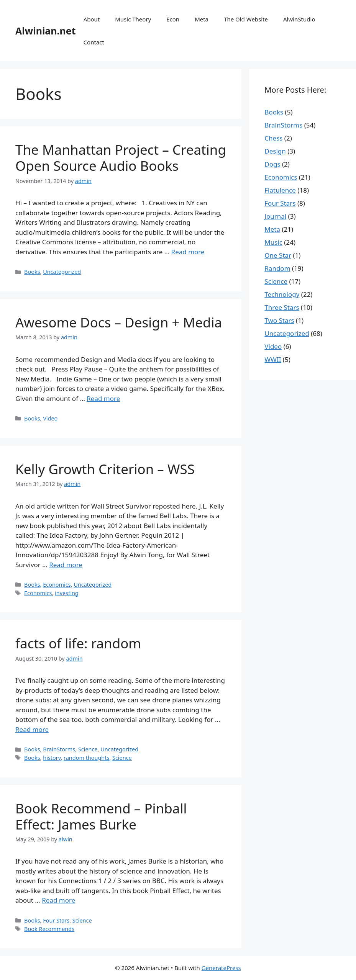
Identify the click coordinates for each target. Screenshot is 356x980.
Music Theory (133, 19)
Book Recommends (49, 929)
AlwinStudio (299, 19)
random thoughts (86, 758)
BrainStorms (59, 749)
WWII (273, 359)
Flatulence (280, 190)
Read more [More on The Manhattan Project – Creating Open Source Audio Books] (188, 252)
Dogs (272, 164)
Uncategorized (62, 272)
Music (273, 242)
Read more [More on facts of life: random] (32, 729)
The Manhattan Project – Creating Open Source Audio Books (121, 158)
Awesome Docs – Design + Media (119, 322)
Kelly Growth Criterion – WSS (105, 469)
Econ (173, 19)
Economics (57, 585)
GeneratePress (221, 968)
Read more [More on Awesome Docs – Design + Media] (103, 398)
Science (88, 749)
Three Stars (282, 307)
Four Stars (56, 920)
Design (275, 151)
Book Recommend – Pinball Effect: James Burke (101, 816)
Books (32, 272)
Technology (282, 294)
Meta (202, 19)
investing (67, 593)
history (52, 758)
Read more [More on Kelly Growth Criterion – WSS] (66, 565)
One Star (278, 255)
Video (50, 418)
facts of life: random (78, 643)
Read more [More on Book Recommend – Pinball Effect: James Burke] (58, 900)
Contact (94, 42)
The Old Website (246, 19)
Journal (275, 216)
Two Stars (279, 320)
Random (277, 268)
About (92, 19)
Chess (273, 138)
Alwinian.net (46, 31)
